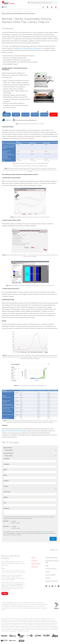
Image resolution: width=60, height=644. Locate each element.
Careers (33, 558)
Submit (53, 539)
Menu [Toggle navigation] (4, 7)
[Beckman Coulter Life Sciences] (21, 636)
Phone (5, 475)
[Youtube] (59, 587)
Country (6, 486)
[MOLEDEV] (4, 641)
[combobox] (42, 3)
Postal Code (7, 492)
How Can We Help (9, 453)
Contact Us (34, 561)
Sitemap (48, 578)
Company (6, 481)
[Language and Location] (56, 7)
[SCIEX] (21, 641)
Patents (48, 572)
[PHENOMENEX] (13, 641)
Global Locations (36, 564)
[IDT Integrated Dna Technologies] (46, 636)
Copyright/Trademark (51, 558)
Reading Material (18, 12)
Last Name (7, 464)
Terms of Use (4, 586)
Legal (47, 566)
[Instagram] (49, 587)
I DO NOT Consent (16, 523)
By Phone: (6, 526)
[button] (29, 3)
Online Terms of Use (51, 569)
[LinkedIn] (52, 587)
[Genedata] (30, 636)
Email (5, 470)
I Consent (14, 521)
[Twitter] (55, 587)
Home (3, 12)
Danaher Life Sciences (52, 581)
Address (6, 497)
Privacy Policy (44, 532)
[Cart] (47, 7)
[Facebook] (46, 587)
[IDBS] (38, 636)
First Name (7, 459)
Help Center (34, 567)
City (5, 503)
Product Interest (8, 448)
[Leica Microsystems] (55, 636)
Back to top (54, 550)
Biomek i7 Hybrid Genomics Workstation (29, 48)
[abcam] (4, 636)
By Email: (6, 521)
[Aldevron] (13, 636)
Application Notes (28, 12)
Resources (9, 12)
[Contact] (43, 7)
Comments (7, 508)
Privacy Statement (51, 575)
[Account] (52, 7)
